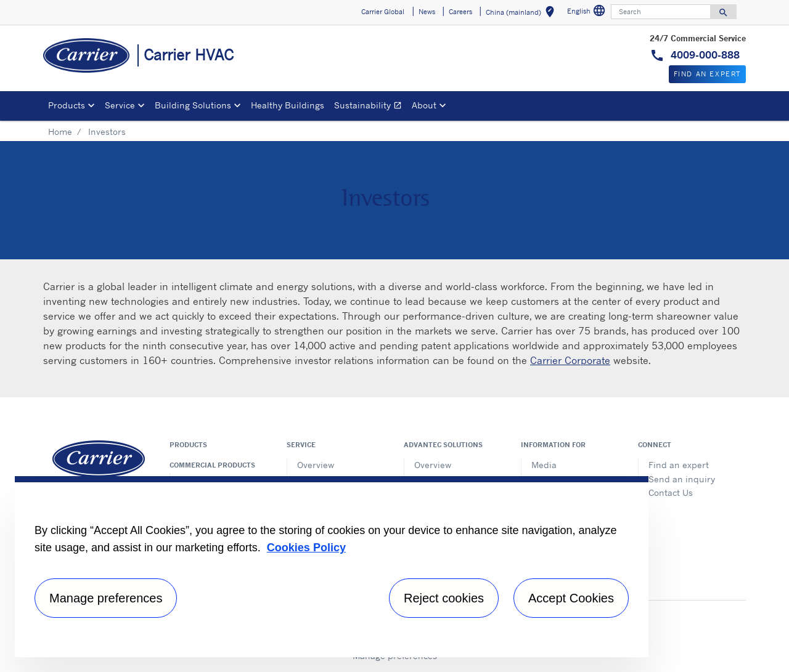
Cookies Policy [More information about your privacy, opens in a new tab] (306, 548)
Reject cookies (444, 598)
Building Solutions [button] (193, 105)
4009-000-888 (704, 55)
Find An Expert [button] (707, 74)
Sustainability (370, 107)
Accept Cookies (571, 598)
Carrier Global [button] (383, 12)
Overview (316, 465)
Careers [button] (460, 12)
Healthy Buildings (288, 105)
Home (60, 132)
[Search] (661, 12)
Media (544, 465)
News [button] (427, 12)
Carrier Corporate (570, 360)
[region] (332, 567)
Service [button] (120, 105)
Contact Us (671, 492)
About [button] (424, 105)
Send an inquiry (682, 479)
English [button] (588, 13)
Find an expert (679, 465)
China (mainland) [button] (522, 14)
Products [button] (67, 105)
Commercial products (212, 465)
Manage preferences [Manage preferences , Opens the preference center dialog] (106, 598)
